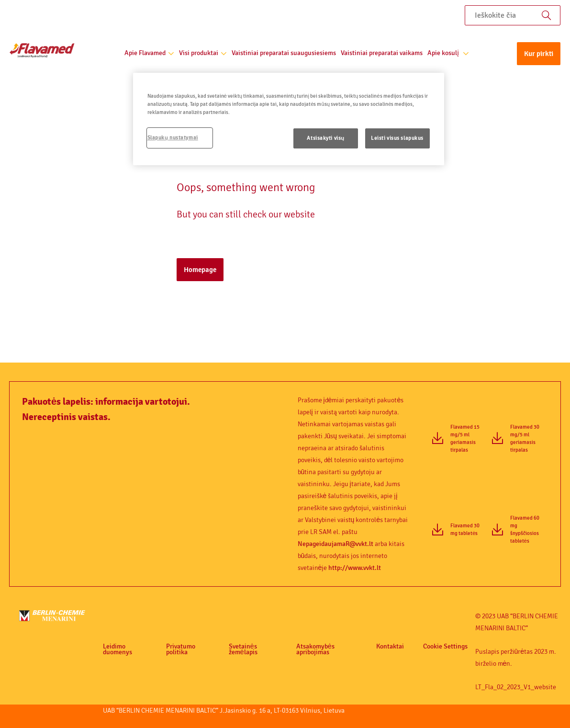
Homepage (200, 270)
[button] (539, 56)
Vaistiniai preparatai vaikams (382, 53)
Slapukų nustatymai (173, 138)
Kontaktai (390, 647)
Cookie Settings (445, 647)
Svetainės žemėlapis (243, 649)
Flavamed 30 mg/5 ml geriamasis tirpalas (525, 438)
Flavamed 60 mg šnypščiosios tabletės (525, 529)
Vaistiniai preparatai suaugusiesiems (284, 53)
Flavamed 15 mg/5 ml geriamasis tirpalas (465, 438)
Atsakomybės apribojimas (315, 649)
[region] (289, 119)
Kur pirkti (539, 54)
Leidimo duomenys (117, 649)
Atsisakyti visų (326, 138)
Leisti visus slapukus (397, 138)
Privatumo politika (181, 649)
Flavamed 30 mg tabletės (465, 529)
